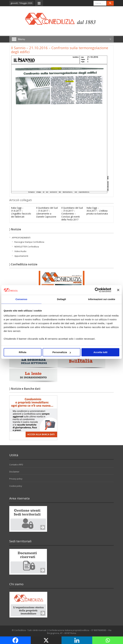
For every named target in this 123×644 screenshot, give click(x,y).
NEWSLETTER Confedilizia (27, 247)
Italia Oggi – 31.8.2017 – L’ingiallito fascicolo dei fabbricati (21, 212)
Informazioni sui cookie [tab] (102, 299)
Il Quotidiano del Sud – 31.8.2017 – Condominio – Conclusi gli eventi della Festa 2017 (72, 214)
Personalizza (62, 352)
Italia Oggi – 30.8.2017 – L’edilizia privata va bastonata (97, 211)
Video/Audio (20, 251)
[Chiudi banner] (118, 290)
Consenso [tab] (21, 299)
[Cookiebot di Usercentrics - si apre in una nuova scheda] (97, 290)
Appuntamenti (21, 256)
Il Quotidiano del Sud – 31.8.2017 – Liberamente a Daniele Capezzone (47, 212)
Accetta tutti (100, 352)
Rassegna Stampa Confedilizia (29, 242)
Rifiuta (23, 352)
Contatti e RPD (16, 465)
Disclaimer (14, 472)
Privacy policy (16, 479)
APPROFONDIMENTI (21, 238)
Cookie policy (16, 486)
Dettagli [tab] (61, 299)
